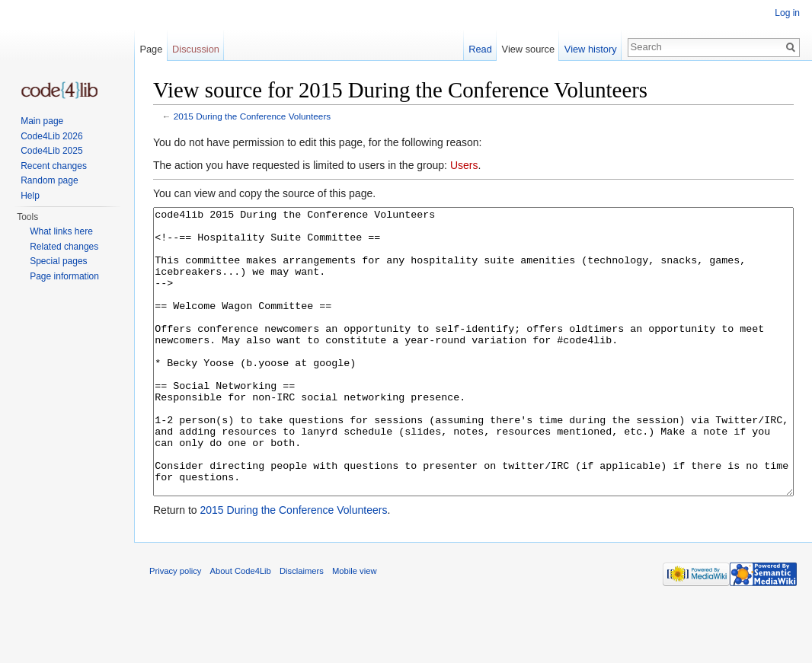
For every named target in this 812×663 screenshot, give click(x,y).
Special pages (58, 261)
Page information (64, 276)
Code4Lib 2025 (51, 151)
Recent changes (54, 166)
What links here (61, 231)
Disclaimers (302, 628)
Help (30, 196)
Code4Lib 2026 (51, 136)
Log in (787, 13)
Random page (49, 180)
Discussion (196, 49)
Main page (42, 121)
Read (480, 49)
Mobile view (354, 628)
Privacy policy (175, 628)
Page (151, 49)
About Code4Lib (241, 628)
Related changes (64, 247)
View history (591, 49)
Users (464, 165)
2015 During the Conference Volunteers (252, 116)
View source (528, 49)
